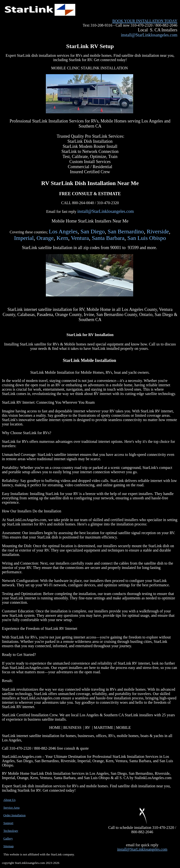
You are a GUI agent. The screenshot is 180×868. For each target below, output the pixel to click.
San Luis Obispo (147, 238)
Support (8, 823)
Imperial (24, 238)
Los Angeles (63, 231)
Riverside (158, 231)
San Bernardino (126, 231)
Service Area (11, 807)
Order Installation (14, 815)
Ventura (80, 238)
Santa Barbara (108, 238)
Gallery (8, 838)
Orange (45, 238)
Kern (62, 238)
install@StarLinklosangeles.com (149, 35)
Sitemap (9, 846)
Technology (11, 831)
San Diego (93, 231)
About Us (9, 800)
